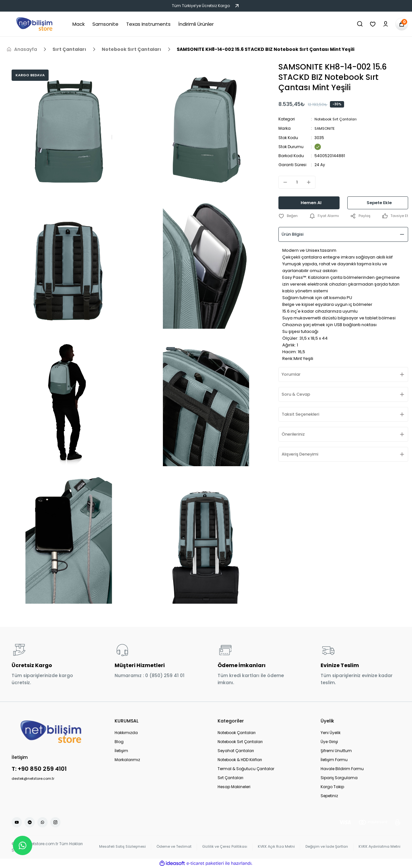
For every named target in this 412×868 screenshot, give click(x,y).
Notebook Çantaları (237, 733)
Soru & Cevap (299, 394)
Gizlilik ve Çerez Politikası (215, 847)
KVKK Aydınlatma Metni (378, 847)
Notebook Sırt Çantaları (337, 119)
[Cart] (402, 24)
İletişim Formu (334, 760)
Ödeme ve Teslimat (163, 847)
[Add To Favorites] (289, 216)
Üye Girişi (329, 742)
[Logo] (34, 24)
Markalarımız (127, 760)
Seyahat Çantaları (236, 751)
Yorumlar (293, 374)
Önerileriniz (295, 434)
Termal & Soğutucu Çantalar (246, 769)
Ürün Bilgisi (295, 234)
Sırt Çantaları (230, 778)
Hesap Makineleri (234, 787)
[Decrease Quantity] (283, 182)
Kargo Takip (332, 787)
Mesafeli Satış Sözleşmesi (108, 847)
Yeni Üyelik (331, 733)
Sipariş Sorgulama (339, 778)
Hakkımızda (126, 733)
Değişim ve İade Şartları (322, 847)
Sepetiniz (329, 796)
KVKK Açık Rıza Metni (269, 847)
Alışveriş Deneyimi (303, 454)
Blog (119, 742)
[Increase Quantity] (311, 182)
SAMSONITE (325, 128)
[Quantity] (297, 182)
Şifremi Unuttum (336, 751)
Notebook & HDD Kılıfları (240, 760)
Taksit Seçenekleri (304, 414)
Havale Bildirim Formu (342, 769)
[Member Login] (386, 24)
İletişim (121, 751)
